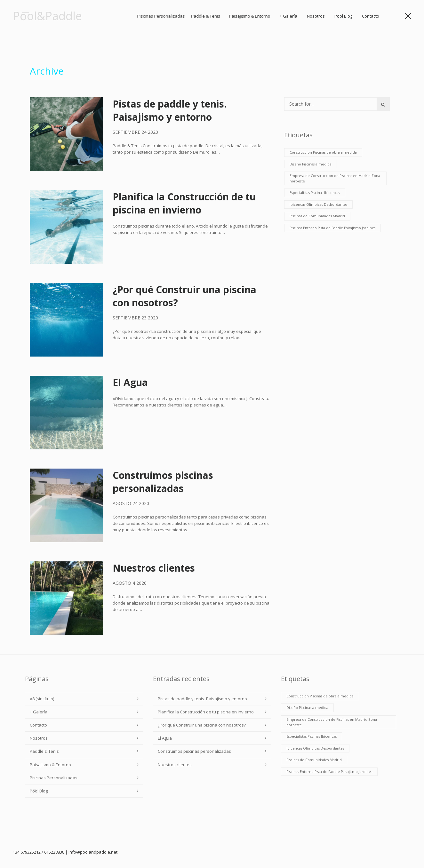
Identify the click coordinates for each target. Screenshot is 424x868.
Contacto (372, 16)
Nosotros (323, 16)
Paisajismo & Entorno (284, 16)
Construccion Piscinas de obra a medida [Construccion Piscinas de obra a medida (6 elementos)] (323, 152)
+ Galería (300, 16)
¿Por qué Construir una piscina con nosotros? (202, 725)
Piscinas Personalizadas (54, 778)
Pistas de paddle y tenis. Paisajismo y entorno (170, 110)
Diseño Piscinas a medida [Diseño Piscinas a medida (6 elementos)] (311, 164)
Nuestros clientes (154, 568)
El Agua (130, 382)
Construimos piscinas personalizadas (163, 482)
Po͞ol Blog (347, 16)
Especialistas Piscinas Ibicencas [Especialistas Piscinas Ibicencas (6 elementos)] (315, 193)
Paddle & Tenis (240, 16)
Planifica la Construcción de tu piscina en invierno (184, 203)
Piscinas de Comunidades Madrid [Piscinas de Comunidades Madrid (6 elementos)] (317, 216)
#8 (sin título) (42, 699)
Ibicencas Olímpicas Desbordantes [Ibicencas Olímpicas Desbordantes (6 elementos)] (318, 205)
